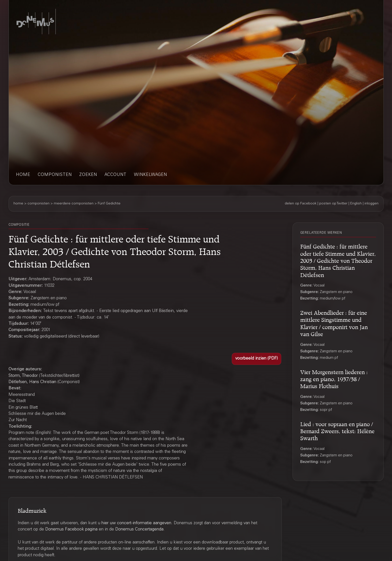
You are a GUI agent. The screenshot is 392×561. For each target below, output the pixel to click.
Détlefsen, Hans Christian (32, 382)
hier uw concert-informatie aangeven (136, 523)
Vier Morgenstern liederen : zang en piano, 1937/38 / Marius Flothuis (334, 378)
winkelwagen (150, 175)
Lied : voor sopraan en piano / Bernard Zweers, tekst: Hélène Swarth (337, 430)
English (356, 204)
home (23, 175)
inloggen (371, 204)
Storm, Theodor (23, 376)
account (115, 175)
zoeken (88, 175)
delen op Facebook (301, 204)
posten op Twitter (333, 204)
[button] (256, 359)
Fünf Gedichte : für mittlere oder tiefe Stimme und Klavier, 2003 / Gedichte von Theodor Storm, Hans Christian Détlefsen (338, 260)
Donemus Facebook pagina (71, 530)
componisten (55, 175)
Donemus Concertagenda (139, 530)
